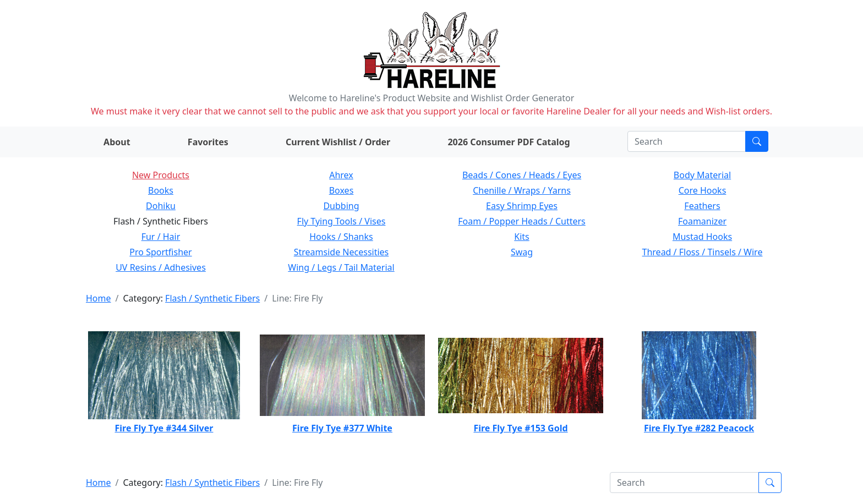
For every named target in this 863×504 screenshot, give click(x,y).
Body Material (702, 175)
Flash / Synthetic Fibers (212, 298)
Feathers (702, 206)
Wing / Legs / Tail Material (341, 267)
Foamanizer (702, 221)
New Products (161, 175)
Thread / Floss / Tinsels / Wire (703, 252)
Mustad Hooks (702, 237)
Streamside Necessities (342, 252)
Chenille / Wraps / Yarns (522, 190)
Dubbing (341, 206)
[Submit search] (757, 141)
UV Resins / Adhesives (161, 267)
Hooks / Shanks (341, 237)
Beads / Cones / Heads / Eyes (522, 175)
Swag (522, 252)
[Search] (687, 141)
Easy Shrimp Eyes (522, 206)
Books (161, 190)
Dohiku (161, 206)
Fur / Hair (161, 237)
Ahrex (341, 175)
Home (99, 298)
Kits (521, 237)
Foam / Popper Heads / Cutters (522, 221)
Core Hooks (703, 190)
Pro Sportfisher (160, 252)
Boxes (342, 190)
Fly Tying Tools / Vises (342, 221)
